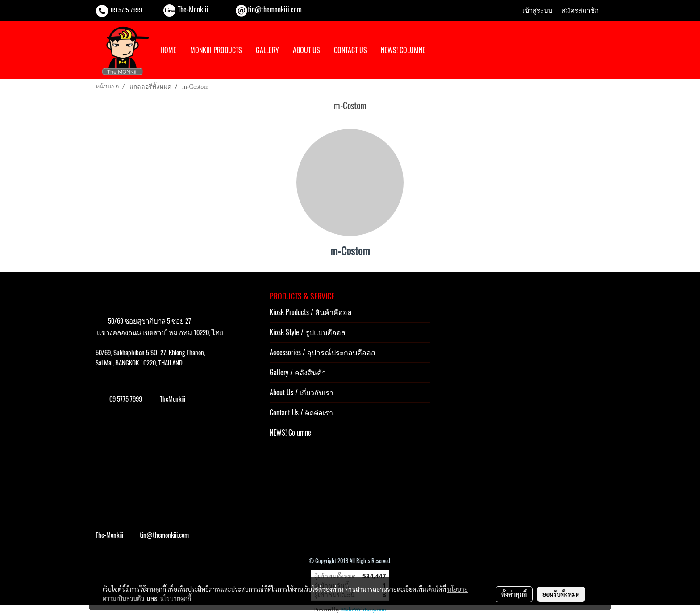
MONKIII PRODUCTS (216, 50)
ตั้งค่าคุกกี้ (514, 594)
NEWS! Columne (290, 433)
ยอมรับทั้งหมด (561, 594)
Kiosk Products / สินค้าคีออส (311, 312)
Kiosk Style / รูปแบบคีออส (308, 332)
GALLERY (267, 50)
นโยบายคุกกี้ (175, 598)
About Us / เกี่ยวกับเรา (302, 392)
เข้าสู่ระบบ (537, 11)
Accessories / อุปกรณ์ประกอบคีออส (323, 352)
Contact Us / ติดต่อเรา (301, 413)
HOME (168, 50)
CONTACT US (350, 50)
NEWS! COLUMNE (403, 50)
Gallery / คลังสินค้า (298, 372)
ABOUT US (306, 50)
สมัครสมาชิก (580, 11)
